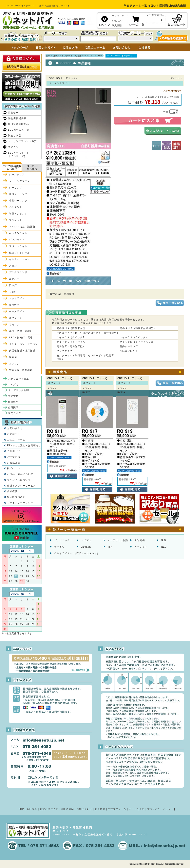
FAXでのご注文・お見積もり (24, 445)
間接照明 (14, 305)
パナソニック (62, 540)
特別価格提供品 (17, 118)
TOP (21, 809)
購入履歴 (117, 25)
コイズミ (86, 540)
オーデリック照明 (118, 540)
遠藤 (164, 540)
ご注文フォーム (16, 440)
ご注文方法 (14, 457)
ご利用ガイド (15, 451)
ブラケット (16, 220)
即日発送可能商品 (19, 124)
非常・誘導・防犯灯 (21, 331)
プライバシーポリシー (20, 503)
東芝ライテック (17, 413)
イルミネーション (20, 259)
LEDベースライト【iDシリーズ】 (19, 155)
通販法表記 (67, 809)
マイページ (118, 16)
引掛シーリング (129, 346)
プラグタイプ (64, 351)
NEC (164, 547)
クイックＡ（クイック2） (72, 337)
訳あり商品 (15, 136)
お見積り (100, 809)
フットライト (17, 298)
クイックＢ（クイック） (134, 337)
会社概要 (12, 491)
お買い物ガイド (49, 809)
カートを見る (137, 809)
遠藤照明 (13, 402)
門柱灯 (13, 285)
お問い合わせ (15, 428)
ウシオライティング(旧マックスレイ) (76, 553)
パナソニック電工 (19, 379)
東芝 (110, 547)
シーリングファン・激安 (22, 141)
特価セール (15, 113)
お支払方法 (14, 463)
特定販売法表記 (16, 497)
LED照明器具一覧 (19, 130)
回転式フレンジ (129, 351)
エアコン (13, 147)
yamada (86, 547)
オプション (16, 318)
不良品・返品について (20, 474)
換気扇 (13, 357)
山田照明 (13, 408)
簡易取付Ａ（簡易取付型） (72, 328)
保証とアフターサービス (21, 486)
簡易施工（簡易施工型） (71, 346)
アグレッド (141, 547)
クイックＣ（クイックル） (72, 342)
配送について (15, 468)
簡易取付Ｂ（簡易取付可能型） (138, 328)
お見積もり (14, 434)
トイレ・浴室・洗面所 (22, 227)
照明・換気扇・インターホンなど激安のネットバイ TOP (74, 56)
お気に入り (118, 21)
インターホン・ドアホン (23, 344)
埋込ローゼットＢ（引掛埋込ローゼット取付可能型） (88, 333)
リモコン (14, 325)
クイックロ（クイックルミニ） (138, 342)
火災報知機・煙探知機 (22, 351)
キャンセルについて (19, 480)
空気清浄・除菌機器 (21, 370)
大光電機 (140, 540)
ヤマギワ (59, 547)
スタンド (14, 266)
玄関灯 (13, 292)
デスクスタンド (18, 272)
